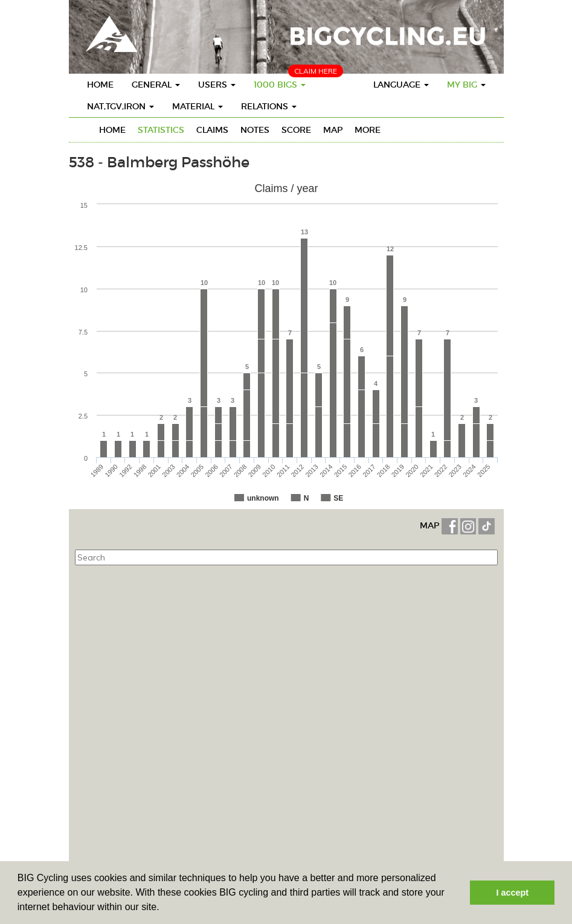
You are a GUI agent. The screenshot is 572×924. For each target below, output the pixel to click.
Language (401, 85)
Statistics (161, 130)
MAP (431, 525)
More (368, 130)
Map (333, 130)
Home (100, 85)
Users (217, 85)
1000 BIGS (280, 85)
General (156, 85)
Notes (255, 130)
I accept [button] (512, 893)
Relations (269, 106)
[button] (164, 908)
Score (296, 130)
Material (198, 106)
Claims (212, 130)
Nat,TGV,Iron (121, 106)
